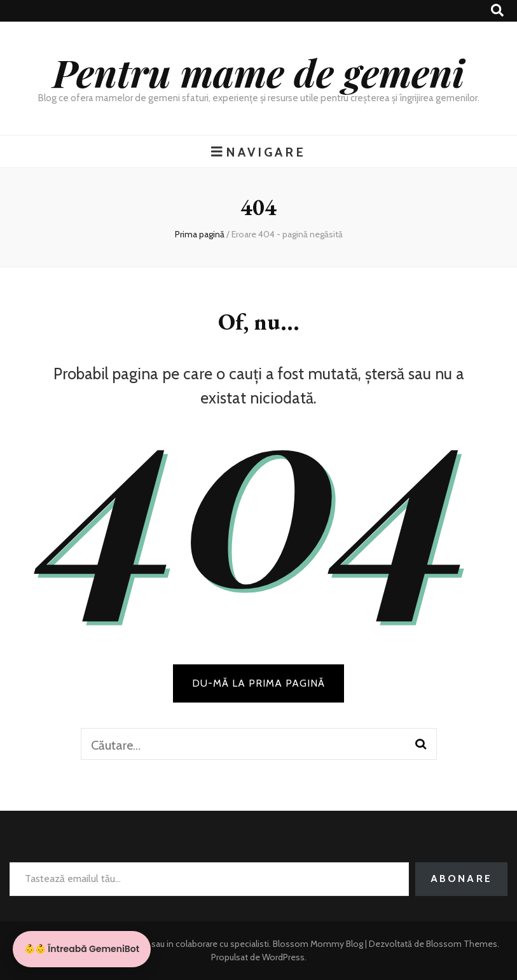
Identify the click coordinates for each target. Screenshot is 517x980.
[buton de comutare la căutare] (497, 10)
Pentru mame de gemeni (258, 72)
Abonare (461, 878)
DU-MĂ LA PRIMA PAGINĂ (258, 683)
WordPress (283, 957)
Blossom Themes (461, 944)
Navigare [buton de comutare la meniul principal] (258, 152)
